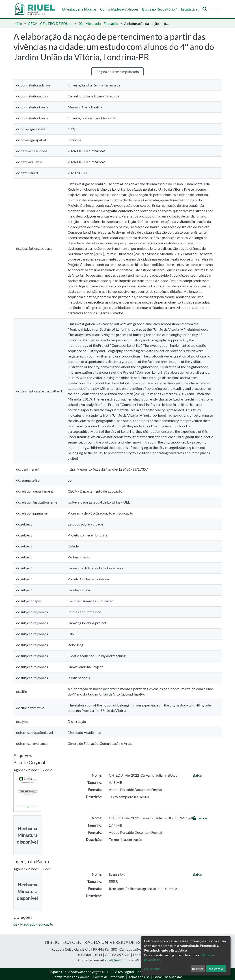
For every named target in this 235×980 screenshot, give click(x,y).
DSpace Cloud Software (67, 972)
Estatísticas (190, 9)
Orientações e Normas (79, 9)
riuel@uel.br (115, 960)
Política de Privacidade (109, 977)
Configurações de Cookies (71, 977)
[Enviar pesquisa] (205, 9)
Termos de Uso (139, 977)
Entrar (214, 9)
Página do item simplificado (118, 72)
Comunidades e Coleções (119, 9)
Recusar (198, 969)
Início (18, 23)
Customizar (152, 969)
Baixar (198, 775)
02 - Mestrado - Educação (98, 23)
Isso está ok (216, 969)
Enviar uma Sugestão (168, 977)
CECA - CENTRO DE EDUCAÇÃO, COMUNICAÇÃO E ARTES (50, 23)
